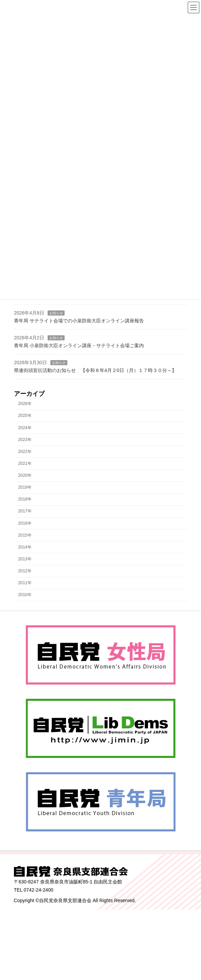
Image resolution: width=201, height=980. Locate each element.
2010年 (25, 595)
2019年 (25, 487)
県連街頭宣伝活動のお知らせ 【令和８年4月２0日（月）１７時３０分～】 (96, 370)
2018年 (25, 499)
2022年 (25, 452)
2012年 (25, 571)
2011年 (25, 583)
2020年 (25, 475)
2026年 (25, 404)
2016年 (25, 523)
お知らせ (56, 313)
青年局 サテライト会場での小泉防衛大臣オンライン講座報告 (79, 321)
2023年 (25, 440)
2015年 (25, 535)
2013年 (25, 559)
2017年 (25, 511)
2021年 (25, 463)
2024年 (25, 428)
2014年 (25, 547)
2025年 (25, 416)
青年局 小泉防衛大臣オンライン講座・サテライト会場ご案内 (79, 345)
